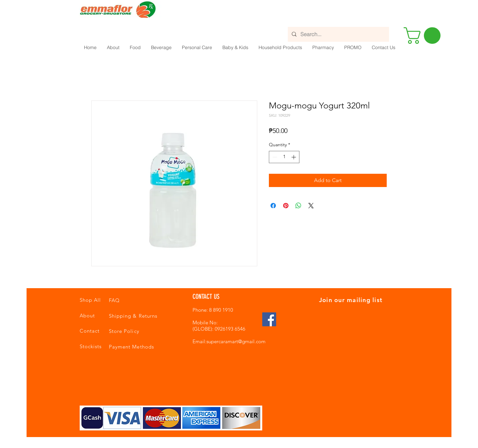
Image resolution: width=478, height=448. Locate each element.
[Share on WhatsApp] (298, 206)
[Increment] (294, 157)
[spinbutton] (284, 157)
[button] (135, 47)
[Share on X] (311, 206)
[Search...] (338, 34)
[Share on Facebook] (273, 206)
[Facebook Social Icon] (269, 319)
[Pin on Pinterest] (286, 206)
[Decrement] (274, 157)
